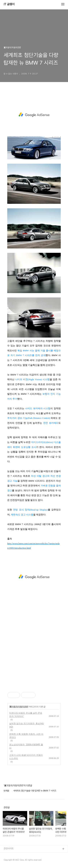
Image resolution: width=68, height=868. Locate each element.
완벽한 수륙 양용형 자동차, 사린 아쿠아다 (26, 736)
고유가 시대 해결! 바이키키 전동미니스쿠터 (26, 757)
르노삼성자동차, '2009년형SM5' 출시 (26, 746)
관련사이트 (9, 848)
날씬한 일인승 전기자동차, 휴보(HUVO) (27, 725)
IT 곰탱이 (9, 4)
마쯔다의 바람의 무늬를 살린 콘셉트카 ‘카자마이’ (26, 715)
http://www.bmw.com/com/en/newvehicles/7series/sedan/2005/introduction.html (33, 546)
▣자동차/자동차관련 (19, 707)
